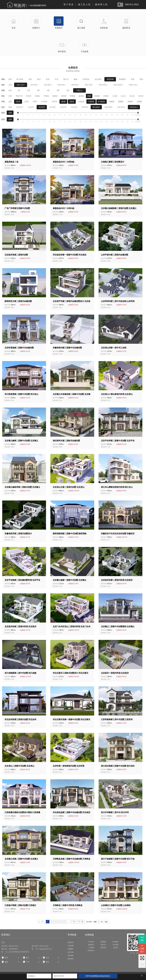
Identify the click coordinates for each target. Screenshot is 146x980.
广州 (27, 962)
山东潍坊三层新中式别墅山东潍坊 (116, 905)
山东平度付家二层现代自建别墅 (115, 255)
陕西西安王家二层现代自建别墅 (18, 301)
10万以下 (20, 107)
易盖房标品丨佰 (11, 162)
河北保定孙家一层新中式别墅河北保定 (70, 255)
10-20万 (31, 107)
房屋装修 (71, 955)
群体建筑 (122, 79)
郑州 (47, 962)
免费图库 (71, 949)
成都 (6, 962)
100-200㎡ (34, 85)
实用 (48, 79)
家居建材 (103, 948)
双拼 (141, 79)
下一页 (81, 922)
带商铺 (73, 96)
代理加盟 (115, 945)
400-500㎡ (75, 85)
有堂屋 (64, 96)
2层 (29, 90)
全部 (10, 79)
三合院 (115, 96)
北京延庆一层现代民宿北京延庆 (115, 673)
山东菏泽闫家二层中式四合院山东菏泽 (118, 301)
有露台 (37, 96)
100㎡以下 (21, 85)
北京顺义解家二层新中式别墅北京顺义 (21, 441)
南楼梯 (130, 102)
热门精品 (20, 79)
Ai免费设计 (91, 951)
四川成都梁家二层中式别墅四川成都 (20, 673)
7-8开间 (54, 102)
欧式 (39, 79)
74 (74, 922)
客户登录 (69, 4)
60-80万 (85, 107)
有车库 (29, 96)
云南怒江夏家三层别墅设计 (113, 162)
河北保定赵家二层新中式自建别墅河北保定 (72, 812)
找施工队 (103, 945)
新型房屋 (110, 79)
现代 (30, 79)
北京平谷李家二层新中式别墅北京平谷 (118, 441)
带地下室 (19, 96)
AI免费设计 (142, 949)
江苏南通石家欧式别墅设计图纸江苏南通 (22, 812)
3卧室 (63, 102)
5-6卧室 (81, 102)
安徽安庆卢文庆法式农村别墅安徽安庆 (118, 534)
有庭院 (97, 96)
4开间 (35, 102)
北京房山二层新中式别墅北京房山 (19, 766)
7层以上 (79, 90)
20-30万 (42, 107)
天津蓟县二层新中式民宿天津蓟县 (68, 905)
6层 (68, 90)
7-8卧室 (91, 102)
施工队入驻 (84, 4)
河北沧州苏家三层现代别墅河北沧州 (20, 719)
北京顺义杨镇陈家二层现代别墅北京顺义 (119, 208)
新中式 (66, 79)
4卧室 (72, 102)
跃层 (89, 96)
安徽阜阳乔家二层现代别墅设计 (18, 534)
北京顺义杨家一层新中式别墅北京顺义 (70, 580)
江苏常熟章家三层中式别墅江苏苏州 (117, 719)
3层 (38, 90)
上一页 (41, 922)
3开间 (27, 102)
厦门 (27, 958)
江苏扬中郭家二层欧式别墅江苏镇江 (20, 905)
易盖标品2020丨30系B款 (64, 162)
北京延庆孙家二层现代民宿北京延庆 (117, 580)
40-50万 (63, 107)
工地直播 (71, 946)
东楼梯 (112, 102)
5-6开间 (44, 102)
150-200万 (121, 107)
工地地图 (91, 948)
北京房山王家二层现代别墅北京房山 (69, 487)
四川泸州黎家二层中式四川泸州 (115, 812)
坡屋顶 (55, 96)
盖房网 (115, 948)
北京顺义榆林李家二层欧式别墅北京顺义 (22, 487)
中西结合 (86, 79)
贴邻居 (81, 96)
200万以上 (134, 107)
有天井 (141, 96)
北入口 (123, 96)
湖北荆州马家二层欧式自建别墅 (66, 441)
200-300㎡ (48, 85)
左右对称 (98, 79)
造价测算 (142, 939)
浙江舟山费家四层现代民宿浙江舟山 (117, 487)
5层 (58, 90)
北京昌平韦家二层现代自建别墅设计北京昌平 (72, 301)
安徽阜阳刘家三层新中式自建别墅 (67, 348)
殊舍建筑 (115, 942)
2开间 (18, 102)
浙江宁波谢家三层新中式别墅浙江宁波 (118, 859)
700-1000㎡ (103, 85)
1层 (19, 90)
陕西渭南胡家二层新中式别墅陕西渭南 (70, 534)
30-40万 (53, 107)
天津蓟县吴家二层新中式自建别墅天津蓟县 (72, 859)
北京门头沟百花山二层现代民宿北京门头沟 (72, 626)
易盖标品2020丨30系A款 (64, 208)
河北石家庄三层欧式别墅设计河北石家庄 (71, 673)
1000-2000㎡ (118, 85)
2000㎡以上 (133, 85)
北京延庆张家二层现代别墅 (16, 255)
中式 (56, 79)
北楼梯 (139, 102)
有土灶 (132, 96)
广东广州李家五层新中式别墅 (17, 208)
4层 (48, 90)
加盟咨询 (71, 942)
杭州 (6, 958)
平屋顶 (46, 96)
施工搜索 (71, 952)
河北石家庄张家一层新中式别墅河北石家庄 (72, 719)
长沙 (47, 958)
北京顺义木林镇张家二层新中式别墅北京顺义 (72, 394)
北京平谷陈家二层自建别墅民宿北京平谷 (22, 580)
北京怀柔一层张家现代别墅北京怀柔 (69, 766)
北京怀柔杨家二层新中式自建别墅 (19, 348)
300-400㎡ (62, 85)
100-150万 (108, 107)
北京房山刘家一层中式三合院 (114, 348)
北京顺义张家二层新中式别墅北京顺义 (21, 859)
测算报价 (91, 945)
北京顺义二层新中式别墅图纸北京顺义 (118, 626)
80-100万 (96, 107)
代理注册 (91, 942)
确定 (106, 922)
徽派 (76, 79)
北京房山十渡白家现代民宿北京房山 (117, 394)
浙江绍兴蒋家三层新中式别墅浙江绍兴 (118, 766)
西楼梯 (121, 102)
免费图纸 (103, 942)
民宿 (133, 79)
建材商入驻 (101, 4)
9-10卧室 (101, 102)
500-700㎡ (89, 85)
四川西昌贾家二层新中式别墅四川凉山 (21, 394)
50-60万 (74, 107)
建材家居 (71, 959)
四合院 (106, 96)
